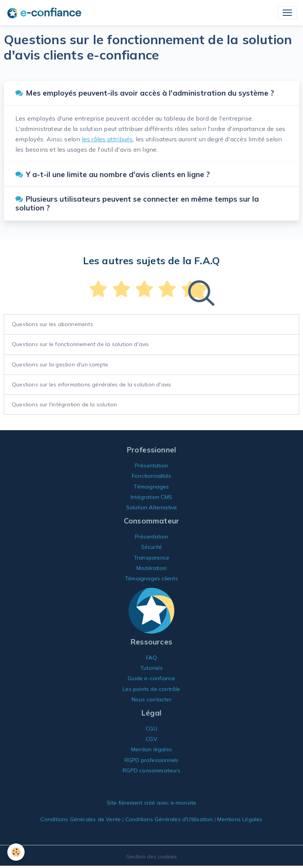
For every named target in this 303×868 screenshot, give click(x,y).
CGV (151, 739)
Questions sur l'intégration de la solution (64, 404)
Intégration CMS (151, 497)
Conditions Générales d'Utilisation (169, 819)
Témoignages (151, 487)
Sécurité (152, 547)
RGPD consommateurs (151, 770)
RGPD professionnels (152, 760)
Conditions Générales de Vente (81, 819)
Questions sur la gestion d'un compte (60, 364)
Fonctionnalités (151, 476)
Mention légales (151, 749)
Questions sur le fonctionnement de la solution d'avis (81, 344)
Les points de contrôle (151, 689)
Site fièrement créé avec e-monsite (152, 803)
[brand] (46, 13)
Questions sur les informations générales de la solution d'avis (92, 384)
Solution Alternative (152, 507)
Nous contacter (151, 699)
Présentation (151, 465)
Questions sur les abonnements (52, 324)
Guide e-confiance (151, 678)
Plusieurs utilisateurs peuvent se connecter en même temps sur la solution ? (137, 203)
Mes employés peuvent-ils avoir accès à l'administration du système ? (145, 93)
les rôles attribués (107, 139)
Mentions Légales (240, 819)
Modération (151, 568)
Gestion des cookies (151, 856)
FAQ (151, 658)
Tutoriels (151, 668)
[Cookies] (16, 852)
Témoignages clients (151, 578)
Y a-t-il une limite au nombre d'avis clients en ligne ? (113, 174)
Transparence (151, 558)
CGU (151, 729)
